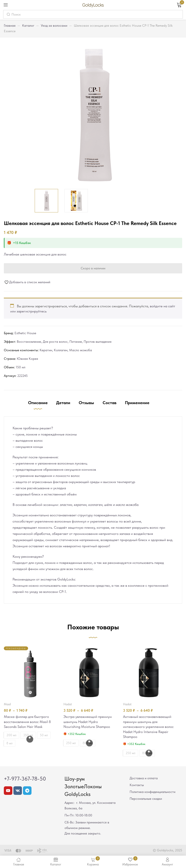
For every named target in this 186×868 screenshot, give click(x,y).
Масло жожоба (81, 350)
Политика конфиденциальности (152, 792)
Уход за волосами (54, 25)
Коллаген (61, 350)
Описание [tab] (38, 403)
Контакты (137, 785)
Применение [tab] (137, 403)
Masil (7, 704)
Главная (10, 25)
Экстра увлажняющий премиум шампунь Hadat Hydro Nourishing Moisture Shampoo (88, 722)
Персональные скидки (146, 799)
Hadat (68, 704)
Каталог (28, 25)
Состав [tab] (109, 403)
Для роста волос (55, 342)
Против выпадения (98, 342)
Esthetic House (25, 333)
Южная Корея (27, 359)
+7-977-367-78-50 (25, 779)
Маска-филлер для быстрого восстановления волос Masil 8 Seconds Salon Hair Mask (27, 722)
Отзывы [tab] (86, 403)
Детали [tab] (63, 403)
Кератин (46, 350)
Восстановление (29, 342)
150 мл (21, 367)
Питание (76, 342)
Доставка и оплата (144, 779)
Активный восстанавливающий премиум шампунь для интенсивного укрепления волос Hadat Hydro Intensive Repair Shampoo (148, 727)
